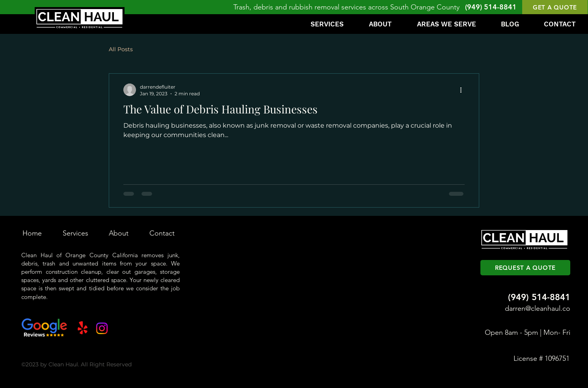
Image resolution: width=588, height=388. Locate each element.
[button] (555, 7)
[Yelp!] (83, 328)
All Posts (121, 49)
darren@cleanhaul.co (538, 308)
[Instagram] (102, 328)
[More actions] (463, 90)
